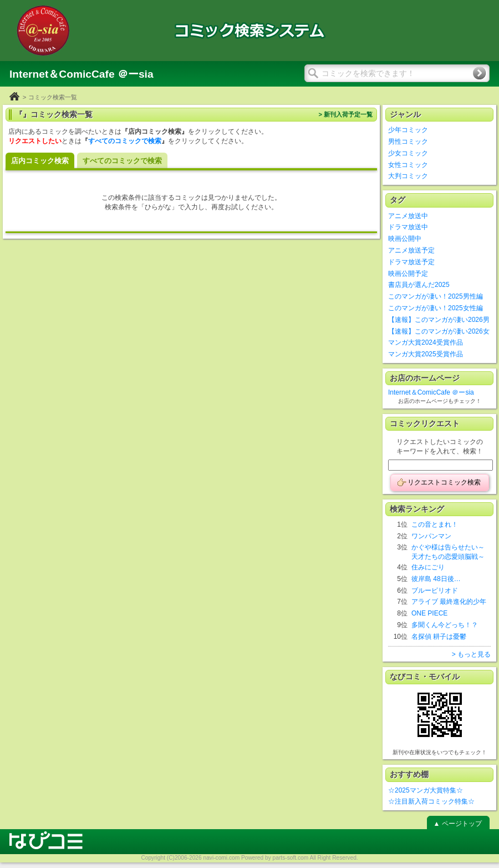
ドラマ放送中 (408, 227)
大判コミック (408, 176)
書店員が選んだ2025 (419, 285)
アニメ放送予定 (411, 250)
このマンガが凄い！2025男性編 (436, 296)
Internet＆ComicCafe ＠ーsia (431, 392)
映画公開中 (405, 239)
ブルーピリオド (435, 591)
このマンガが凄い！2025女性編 (436, 308)
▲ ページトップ (457, 824)
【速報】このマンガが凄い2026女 (439, 331)
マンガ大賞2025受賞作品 (426, 354)
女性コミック (408, 165)
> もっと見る (471, 654)
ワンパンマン (431, 536)
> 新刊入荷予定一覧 (345, 114)
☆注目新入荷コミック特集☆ (431, 801)
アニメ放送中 (408, 216)
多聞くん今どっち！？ (445, 625)
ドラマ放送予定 (411, 262)
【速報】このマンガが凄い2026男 (439, 320)
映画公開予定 (408, 274)
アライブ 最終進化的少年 (449, 602)
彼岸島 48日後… (436, 579)
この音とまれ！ (435, 524)
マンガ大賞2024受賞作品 (426, 342)
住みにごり (428, 567)
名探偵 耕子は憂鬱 (439, 637)
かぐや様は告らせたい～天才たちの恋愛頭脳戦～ (448, 552)
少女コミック (408, 153)
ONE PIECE (429, 613)
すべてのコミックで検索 (125, 141)
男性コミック (408, 142)
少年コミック (408, 130)
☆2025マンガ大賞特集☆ (426, 790)
